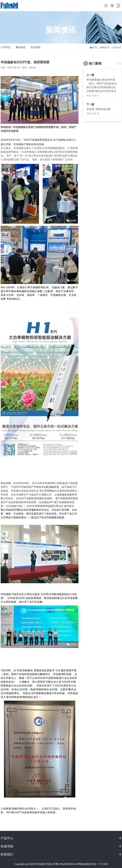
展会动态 (21, 47)
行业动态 (36, 47)
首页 (95, 47)
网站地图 (83, 864)
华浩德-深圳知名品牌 (99, 109)
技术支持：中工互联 (98, 864)
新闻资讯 (105, 47)
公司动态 (6, 47)
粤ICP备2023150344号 (67, 864)
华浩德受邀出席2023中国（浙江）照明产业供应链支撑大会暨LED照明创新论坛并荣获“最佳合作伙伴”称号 (102, 85)
